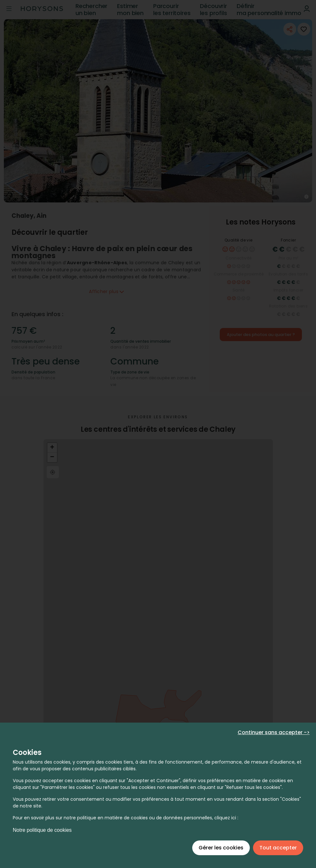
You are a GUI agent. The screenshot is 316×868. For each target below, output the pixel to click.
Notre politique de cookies (42, 830)
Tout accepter (278, 848)
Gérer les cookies (221, 848)
